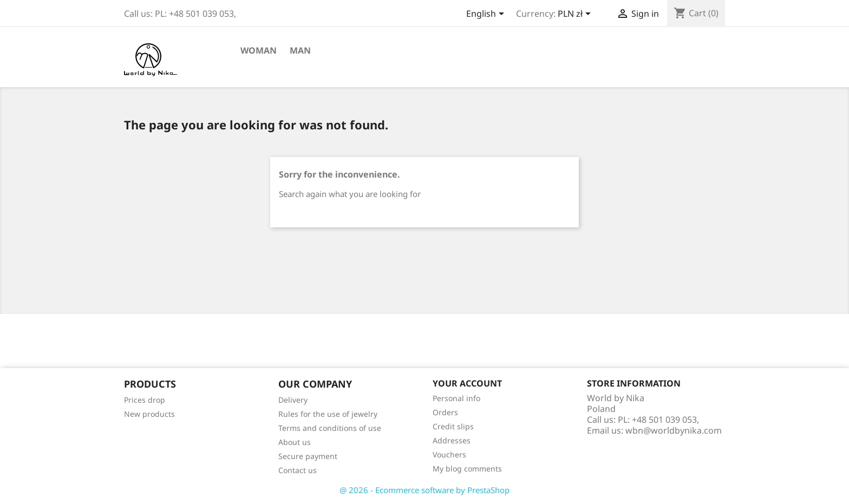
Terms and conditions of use (330, 428)
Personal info (456, 398)
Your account (467, 383)
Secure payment (308, 456)
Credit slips (453, 426)
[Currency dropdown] (576, 15)
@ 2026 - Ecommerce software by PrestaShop (424, 490)
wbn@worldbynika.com (674, 430)
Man (300, 50)
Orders (445, 412)
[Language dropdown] (487, 15)
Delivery (293, 400)
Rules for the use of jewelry (328, 414)
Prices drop (145, 400)
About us (295, 442)
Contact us (298, 470)
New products (149, 414)
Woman (259, 50)
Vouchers (449, 454)
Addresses (452, 440)
